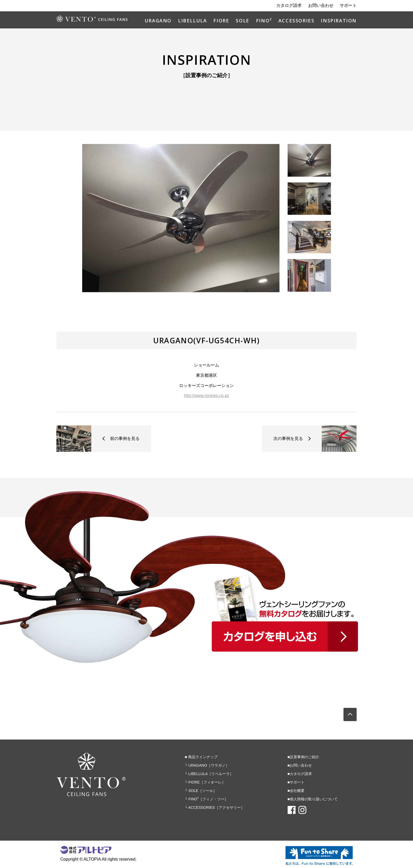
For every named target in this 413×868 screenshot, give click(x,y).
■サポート (296, 782)
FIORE (221, 21)
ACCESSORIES (296, 21)
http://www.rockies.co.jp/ (206, 396)
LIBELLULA (192, 21)
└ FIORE (205, 782)
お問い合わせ (321, 5)
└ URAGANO (207, 765)
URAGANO (158, 21)
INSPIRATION (339, 21)
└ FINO (207, 799)
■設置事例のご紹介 (303, 757)
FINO (264, 21)
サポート (348, 5)
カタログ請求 (289, 5)
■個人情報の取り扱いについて (313, 799)
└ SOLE (201, 791)
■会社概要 (296, 791)
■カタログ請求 (300, 774)
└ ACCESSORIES (215, 807)
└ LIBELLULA (209, 774)
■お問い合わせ (300, 765)
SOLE (242, 21)
